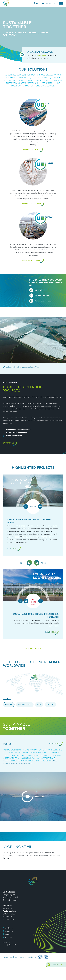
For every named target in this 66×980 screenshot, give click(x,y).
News (8, 934)
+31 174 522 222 (9, 906)
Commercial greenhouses (17, 432)
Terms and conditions (28, 957)
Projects (9, 928)
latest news (41, 55)
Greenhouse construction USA (18, 429)
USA (39, 704)
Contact (9, 937)
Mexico (50, 704)
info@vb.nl (8, 908)
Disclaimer (14, 957)
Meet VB (9, 931)
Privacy (5, 957)
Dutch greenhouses (14, 436)
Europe (9, 704)
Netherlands (25, 704)
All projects (33, 648)
